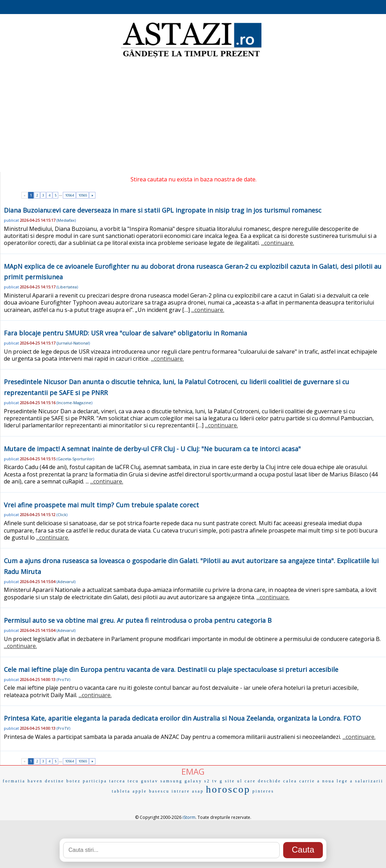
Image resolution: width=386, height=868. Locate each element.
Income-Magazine (74, 403)
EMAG (193, 771)
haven (35, 781)
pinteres (263, 791)
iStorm (189, 817)
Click (62, 515)
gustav (150, 781)
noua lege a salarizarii (353, 781)
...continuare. (278, 243)
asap (198, 791)
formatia (14, 781)
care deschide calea (271, 781)
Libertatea (67, 287)
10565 (83, 195)
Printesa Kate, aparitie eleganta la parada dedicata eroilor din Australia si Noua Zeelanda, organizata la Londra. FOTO (182, 718)
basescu (159, 791)
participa (95, 781)
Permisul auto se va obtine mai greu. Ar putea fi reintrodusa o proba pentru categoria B (138, 620)
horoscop (228, 789)
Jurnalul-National (73, 343)
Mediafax (66, 220)
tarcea (117, 781)
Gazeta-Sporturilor (75, 459)
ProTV (63, 679)
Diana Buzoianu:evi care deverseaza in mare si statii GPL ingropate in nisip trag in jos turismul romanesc (163, 210)
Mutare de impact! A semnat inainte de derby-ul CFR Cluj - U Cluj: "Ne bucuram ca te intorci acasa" (152, 449)
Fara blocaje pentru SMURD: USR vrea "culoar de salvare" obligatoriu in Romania (125, 333)
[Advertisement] (193, 116)
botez (74, 781)
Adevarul (66, 582)
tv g (218, 781)
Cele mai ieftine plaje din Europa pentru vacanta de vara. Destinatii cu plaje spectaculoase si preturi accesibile (171, 669)
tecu (133, 781)
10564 (69, 195)
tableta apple (129, 791)
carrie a (310, 781)
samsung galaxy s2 (185, 781)
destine (55, 781)
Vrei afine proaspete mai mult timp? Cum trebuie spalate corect (101, 505)
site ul (234, 781)
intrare (181, 791)
